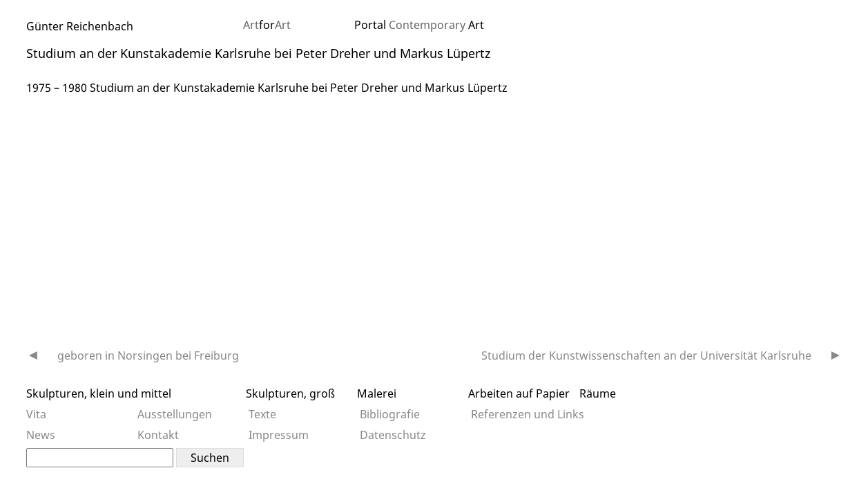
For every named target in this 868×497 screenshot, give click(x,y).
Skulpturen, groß (290, 393)
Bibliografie (390, 414)
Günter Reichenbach (80, 26)
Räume (598, 393)
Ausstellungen (175, 414)
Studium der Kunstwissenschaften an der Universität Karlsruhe (646, 355)
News (41, 435)
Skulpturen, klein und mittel (99, 393)
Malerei (377, 393)
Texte (262, 414)
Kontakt (158, 435)
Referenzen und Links (528, 414)
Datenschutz (393, 435)
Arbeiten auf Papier (519, 393)
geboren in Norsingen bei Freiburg (148, 355)
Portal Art (419, 25)
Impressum (279, 435)
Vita (36, 414)
